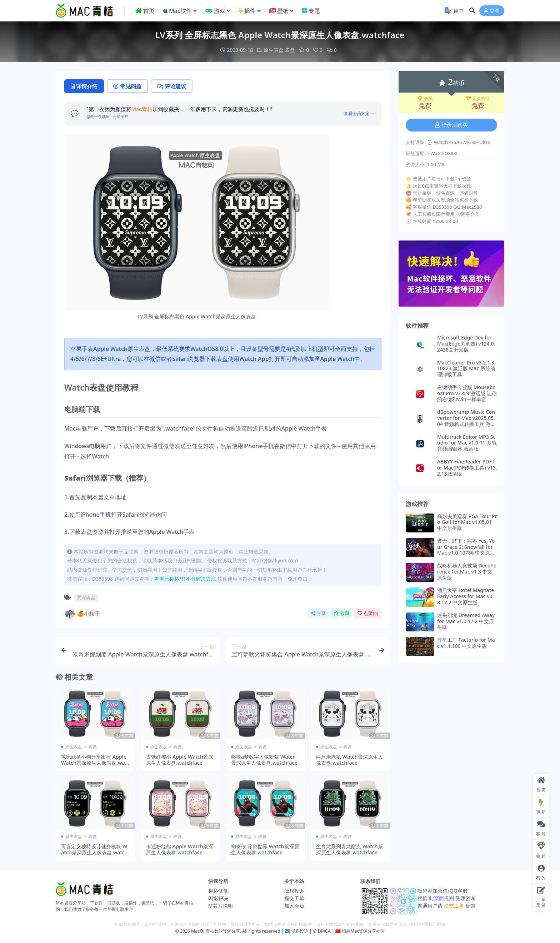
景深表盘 (86, 597)
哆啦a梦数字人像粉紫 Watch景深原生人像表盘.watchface (264, 760)
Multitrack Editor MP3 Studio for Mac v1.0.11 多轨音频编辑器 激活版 (467, 443)
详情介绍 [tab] (84, 86)
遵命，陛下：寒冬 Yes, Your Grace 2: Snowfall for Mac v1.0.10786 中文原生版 (466, 550)
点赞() (368, 613)
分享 (318, 613)
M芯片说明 (221, 906)
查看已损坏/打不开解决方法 (185, 579)
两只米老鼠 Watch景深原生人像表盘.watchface (349, 760)
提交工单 (294, 898)
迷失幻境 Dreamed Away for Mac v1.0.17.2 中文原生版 (466, 621)
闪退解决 (218, 898)
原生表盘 (274, 50)
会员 (425, 99)
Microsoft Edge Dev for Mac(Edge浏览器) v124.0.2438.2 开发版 (466, 344)
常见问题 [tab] (127, 86)
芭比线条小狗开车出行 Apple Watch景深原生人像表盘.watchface (95, 763)
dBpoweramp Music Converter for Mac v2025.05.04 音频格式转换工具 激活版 (466, 421)
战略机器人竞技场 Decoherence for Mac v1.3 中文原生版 (467, 572)
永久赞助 (478, 99)
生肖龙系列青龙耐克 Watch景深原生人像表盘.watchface (349, 849)
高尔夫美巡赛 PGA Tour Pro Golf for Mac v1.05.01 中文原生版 (467, 522)
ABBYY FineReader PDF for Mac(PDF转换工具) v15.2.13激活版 (467, 468)
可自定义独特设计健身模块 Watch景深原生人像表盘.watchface (94, 853)
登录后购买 (451, 125)
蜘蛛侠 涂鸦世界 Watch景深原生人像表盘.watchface (265, 849)
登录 (492, 11)
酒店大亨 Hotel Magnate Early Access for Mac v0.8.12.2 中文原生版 (466, 596)
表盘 (290, 50)
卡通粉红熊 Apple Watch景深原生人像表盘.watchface (180, 849)
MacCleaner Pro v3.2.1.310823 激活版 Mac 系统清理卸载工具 (466, 369)
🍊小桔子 (82, 614)
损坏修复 (218, 891)
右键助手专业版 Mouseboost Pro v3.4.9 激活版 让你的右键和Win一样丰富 (467, 393)
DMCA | (325, 931)
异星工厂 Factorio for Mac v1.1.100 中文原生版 (466, 643)
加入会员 (294, 906)
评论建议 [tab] (172, 86)
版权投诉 (294, 891)
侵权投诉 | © (303, 931)
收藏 (342, 613)
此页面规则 (441, 898)
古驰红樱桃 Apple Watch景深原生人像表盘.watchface (180, 760)
